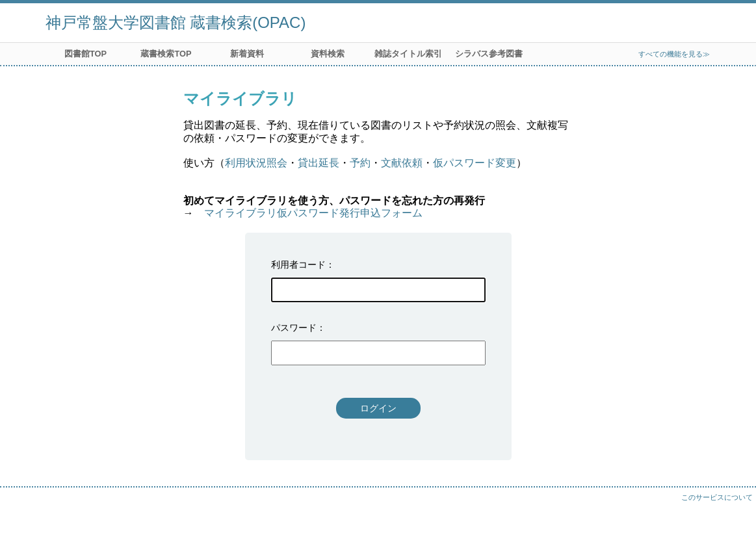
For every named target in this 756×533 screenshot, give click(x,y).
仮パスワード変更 (475, 163)
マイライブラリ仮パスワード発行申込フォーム (313, 213)
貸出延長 (319, 163)
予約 (360, 163)
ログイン (378, 408)
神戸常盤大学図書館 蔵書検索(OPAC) (176, 22)
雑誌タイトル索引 (408, 54)
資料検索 (328, 54)
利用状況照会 (256, 163)
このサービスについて (717, 497)
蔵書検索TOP (166, 54)
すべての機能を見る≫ (674, 54)
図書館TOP (85, 54)
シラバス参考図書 (489, 54)
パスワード (294, 328)
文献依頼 (402, 163)
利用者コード (298, 265)
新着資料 (247, 54)
